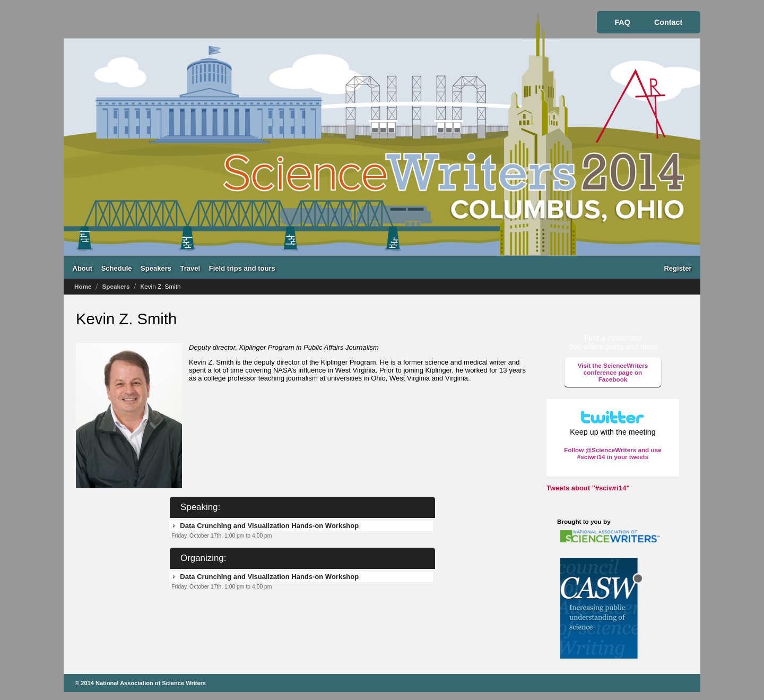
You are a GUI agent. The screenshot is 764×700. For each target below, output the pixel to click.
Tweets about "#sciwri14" (588, 488)
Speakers (156, 268)
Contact (668, 22)
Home (83, 286)
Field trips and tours (242, 268)
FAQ (622, 22)
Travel (190, 268)
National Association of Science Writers (151, 683)
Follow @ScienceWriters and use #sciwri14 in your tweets (613, 453)
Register (678, 268)
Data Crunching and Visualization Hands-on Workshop (269, 526)
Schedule (117, 268)
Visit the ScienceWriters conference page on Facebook (613, 372)
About (83, 268)
